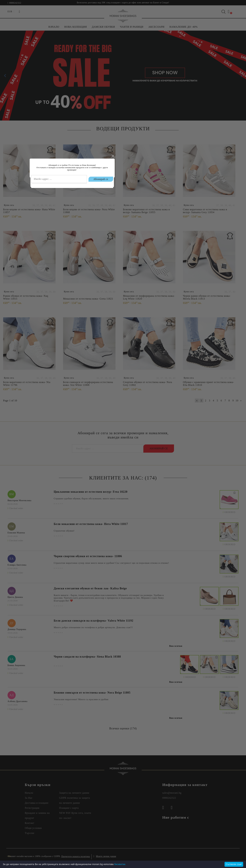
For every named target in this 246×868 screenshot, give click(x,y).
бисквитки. (120, 864)
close (164, 420)
